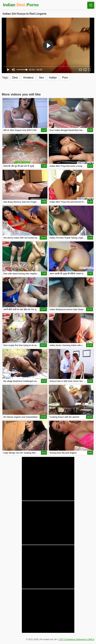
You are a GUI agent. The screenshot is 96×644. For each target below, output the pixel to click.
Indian (53, 78)
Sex (41, 78)
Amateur (28, 78)
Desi (15, 78)
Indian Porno (21, 5)
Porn (65, 78)
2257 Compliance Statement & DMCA (77, 639)
